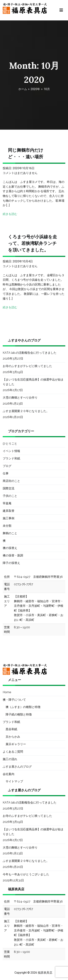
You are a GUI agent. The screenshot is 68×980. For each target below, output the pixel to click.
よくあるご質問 (13, 752)
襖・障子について (14, 700)
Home (7, 692)
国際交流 (9, 488)
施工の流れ (10, 759)
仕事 (6, 473)
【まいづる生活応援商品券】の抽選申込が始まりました (33, 382)
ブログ (7, 466)
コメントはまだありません (20, 173)
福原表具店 (45, 973)
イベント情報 (11, 451)
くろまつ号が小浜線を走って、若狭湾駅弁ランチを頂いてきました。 (32, 243)
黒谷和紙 (11, 729)
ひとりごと (10, 444)
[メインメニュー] (61, 10)
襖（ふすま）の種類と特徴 (23, 707)
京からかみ (13, 737)
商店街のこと (11, 481)
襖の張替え (10, 548)
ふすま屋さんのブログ (17, 767)
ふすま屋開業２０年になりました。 (26, 411)
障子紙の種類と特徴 (19, 714)
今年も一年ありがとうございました (26, 874)
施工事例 (9, 518)
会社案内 (9, 774)
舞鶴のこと (10, 533)
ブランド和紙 (11, 458)
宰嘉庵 (7, 503)
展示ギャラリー (16, 744)
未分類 (7, 526)
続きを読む (10, 214)
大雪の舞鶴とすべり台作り (20, 398)
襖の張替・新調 (13, 555)
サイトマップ (14, 781)
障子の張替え (11, 563)
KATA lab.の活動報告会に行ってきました (30, 353)
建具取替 (9, 511)
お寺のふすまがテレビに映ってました (27, 366)
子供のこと (10, 496)
